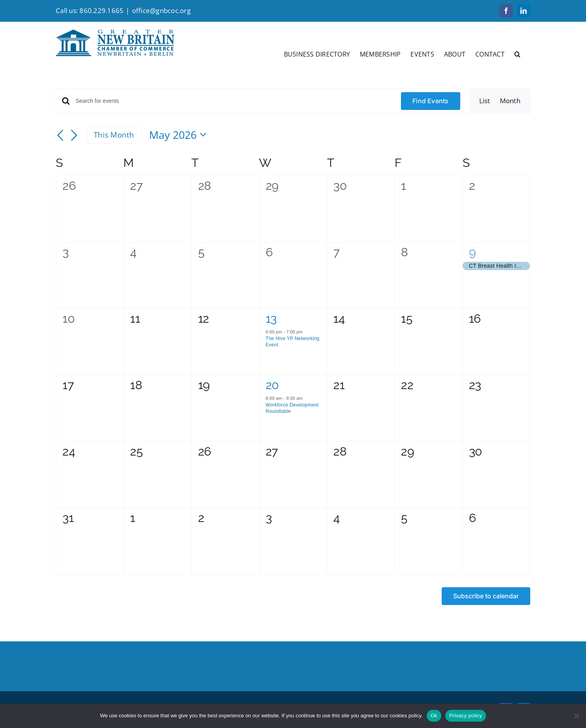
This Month (114, 135)
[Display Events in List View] (485, 101)
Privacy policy (466, 716)
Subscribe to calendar (486, 596)
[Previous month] (60, 136)
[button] (517, 53)
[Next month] (74, 136)
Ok (434, 716)
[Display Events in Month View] (510, 101)
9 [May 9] (473, 252)
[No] (576, 716)
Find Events (431, 101)
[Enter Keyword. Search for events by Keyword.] (233, 101)
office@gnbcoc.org (161, 10)
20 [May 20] (272, 385)
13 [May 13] (271, 319)
